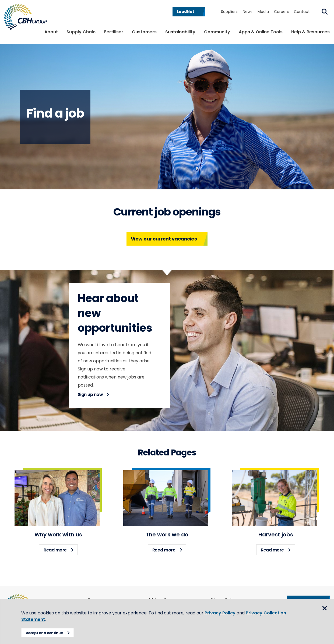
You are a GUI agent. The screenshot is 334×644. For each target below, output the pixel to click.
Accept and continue (45, 633)
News (248, 12)
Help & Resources (310, 32)
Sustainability (180, 32)
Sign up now (90, 394)
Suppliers (229, 12)
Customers (144, 32)
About (51, 32)
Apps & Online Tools (261, 32)
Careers (281, 12)
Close (325, 608)
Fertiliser (114, 32)
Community (217, 32)
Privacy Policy (220, 613)
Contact (302, 12)
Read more (61, 549)
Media (263, 12)
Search (325, 12)
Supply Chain (81, 32)
